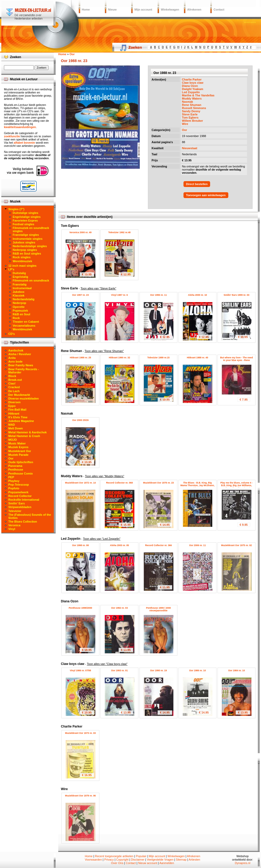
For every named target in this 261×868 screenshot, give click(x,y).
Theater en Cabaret (26, 322)
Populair (141, 856)
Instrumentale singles (28, 239)
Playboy (14, 481)
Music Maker (17, 443)
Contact (219, 10)
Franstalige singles (26, 235)
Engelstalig (20, 277)
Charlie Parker (192, 79)
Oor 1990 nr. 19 (158, 670)
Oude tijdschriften (21, 462)
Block (12, 376)
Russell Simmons (194, 108)
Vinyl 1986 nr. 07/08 (81, 670)
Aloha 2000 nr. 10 (197, 295)
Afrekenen (194, 10)
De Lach (14, 391)
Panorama (15, 466)
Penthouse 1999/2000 (81, 608)
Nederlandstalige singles (30, 246)
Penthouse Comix (21, 473)
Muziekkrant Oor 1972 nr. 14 (80, 483)
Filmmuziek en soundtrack (31, 280)
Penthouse (16, 470)
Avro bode (16, 362)
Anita (12, 358)
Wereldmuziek (22, 261)
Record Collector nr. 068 (119, 483)
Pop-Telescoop (19, 485)
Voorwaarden (93, 860)
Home (86, 10)
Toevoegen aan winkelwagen (206, 195)
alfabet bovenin (24, 143)
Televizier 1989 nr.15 (158, 358)
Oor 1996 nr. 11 (158, 295)
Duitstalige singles (25, 213)
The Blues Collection (23, 522)
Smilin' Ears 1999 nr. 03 (236, 295)
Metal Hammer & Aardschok (28, 432)
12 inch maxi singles (23, 266)
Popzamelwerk (18, 492)
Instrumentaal (22, 288)
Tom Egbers (190, 118)
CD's (12, 334)
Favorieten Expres (25, 220)
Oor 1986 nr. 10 (197, 670)
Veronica (14, 525)
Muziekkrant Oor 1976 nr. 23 (158, 483)
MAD (12, 425)
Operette (19, 307)
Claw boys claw (193, 83)
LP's (11, 269)
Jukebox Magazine (21, 421)
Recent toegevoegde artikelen (114, 856)
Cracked (14, 387)
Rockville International (24, 500)
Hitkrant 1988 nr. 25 (81, 358)
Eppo (12, 406)
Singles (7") (16, 209)
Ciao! (12, 383)
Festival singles (23, 224)
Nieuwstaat (190, 148)
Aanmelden (167, 863)
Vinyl (12, 529)
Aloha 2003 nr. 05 (119, 545)
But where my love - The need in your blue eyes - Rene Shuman (236, 360)
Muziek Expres (18, 447)
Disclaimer (138, 860)
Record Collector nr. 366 (158, 545)
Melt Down (16, 428)
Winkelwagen (170, 10)
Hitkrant (14, 414)
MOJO (13, 440)
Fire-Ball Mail (17, 410)
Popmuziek (20, 311)
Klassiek (19, 295)
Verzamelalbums (24, 326)
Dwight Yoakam (193, 89)
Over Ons (117, 863)
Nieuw (112, 10)
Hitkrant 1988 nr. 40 (198, 358)
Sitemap (181, 860)
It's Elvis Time (18, 417)
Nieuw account (148, 863)
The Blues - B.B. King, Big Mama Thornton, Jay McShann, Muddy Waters (197, 485)
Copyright (122, 860)
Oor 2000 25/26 (80, 420)
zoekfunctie (12, 136)
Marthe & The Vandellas (198, 95)
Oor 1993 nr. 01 (119, 670)
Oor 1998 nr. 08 (80, 545)
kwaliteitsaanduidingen (20, 127)
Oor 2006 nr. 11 (197, 545)
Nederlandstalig (24, 299)
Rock (16, 318)
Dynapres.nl (243, 863)
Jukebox (19, 292)
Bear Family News (21, 365)
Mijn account (143, 10)
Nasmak (187, 102)
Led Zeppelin (191, 92)
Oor (185, 130)
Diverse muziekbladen (24, 398)
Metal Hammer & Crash (24, 436)
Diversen (14, 402)
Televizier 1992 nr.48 (119, 232)
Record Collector (20, 496)
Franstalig (20, 284)
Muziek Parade (18, 455)
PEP (11, 477)
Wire (185, 124)
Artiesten (194, 860)
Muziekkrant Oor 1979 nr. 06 (80, 796)
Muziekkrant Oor (20, 451)
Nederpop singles (25, 250)
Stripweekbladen (20, 507)
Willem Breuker (192, 121)
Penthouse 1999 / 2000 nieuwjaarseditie (158, 609)
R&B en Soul (21, 314)
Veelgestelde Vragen (160, 860)
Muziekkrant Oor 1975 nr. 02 (236, 545)
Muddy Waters (192, 98)
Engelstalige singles (27, 217)
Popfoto (14, 488)
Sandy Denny (191, 111)
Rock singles (22, 257)
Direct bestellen (197, 184)
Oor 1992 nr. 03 (119, 608)
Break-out (15, 380)
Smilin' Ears (17, 503)
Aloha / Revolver (20, 354)
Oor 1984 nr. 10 (236, 670)
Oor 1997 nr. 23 (80, 295)
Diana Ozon (190, 86)
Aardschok (16, 350)
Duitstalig (19, 273)
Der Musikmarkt (19, 395)
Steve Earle (190, 114)
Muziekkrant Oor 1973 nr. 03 (80, 733)
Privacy (109, 860)
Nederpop (19, 303)
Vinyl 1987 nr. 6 (119, 295)
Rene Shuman (192, 105)
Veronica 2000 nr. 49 (80, 232)
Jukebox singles (24, 242)
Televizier (15, 511)
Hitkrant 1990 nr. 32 (120, 358)
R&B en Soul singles (27, 254)
